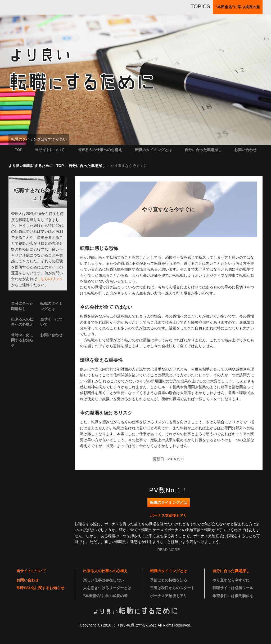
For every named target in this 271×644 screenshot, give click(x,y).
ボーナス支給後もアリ (169, 515)
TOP (19, 150)
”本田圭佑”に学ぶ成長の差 (105, 596)
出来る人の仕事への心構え (100, 150)
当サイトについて (50, 150)
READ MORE (169, 550)
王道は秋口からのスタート (172, 588)
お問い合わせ (245, 150)
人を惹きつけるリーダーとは (107, 588)
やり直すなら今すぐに (231, 580)
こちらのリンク (50, 279)
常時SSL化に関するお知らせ (22, 340)
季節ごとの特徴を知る (169, 580)
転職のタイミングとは (153, 150)
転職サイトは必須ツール (233, 588)
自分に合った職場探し (203, 150)
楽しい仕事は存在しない (103, 580)
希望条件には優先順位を (233, 596)
